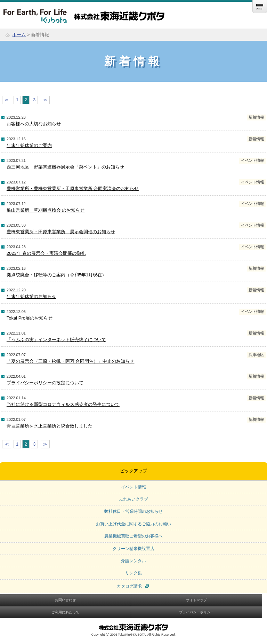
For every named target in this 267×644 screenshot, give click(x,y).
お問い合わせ (65, 600)
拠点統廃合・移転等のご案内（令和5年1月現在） (56, 275)
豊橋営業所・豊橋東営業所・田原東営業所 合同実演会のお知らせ (73, 189)
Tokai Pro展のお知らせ (30, 318)
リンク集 (133, 573)
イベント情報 (133, 487)
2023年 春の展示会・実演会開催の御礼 (46, 253)
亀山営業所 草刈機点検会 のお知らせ (46, 210)
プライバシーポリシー (196, 612)
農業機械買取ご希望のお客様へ (133, 536)
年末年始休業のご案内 (29, 145)
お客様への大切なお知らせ (34, 124)
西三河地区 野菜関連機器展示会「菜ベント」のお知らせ (65, 167)
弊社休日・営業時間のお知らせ (133, 511)
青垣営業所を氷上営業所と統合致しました (50, 426)
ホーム (19, 35)
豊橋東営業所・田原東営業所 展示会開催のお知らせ (61, 232)
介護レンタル (133, 561)
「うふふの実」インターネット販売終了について (56, 340)
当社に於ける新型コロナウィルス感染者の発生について (63, 404)
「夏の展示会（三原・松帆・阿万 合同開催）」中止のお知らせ (71, 361)
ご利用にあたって (65, 612)
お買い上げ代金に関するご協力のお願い (133, 524)
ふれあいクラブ (133, 499)
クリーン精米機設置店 (133, 549)
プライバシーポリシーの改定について (45, 383)
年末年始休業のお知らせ (31, 296)
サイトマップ (196, 600)
